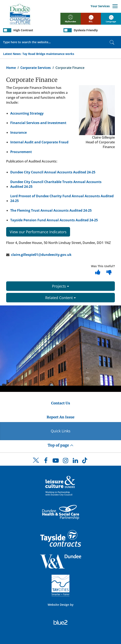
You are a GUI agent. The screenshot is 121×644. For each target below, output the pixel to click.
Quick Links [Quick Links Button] (61, 431)
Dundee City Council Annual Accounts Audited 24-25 (53, 172)
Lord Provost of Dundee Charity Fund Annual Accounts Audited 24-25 (62, 198)
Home (11, 68)
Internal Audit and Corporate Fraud (39, 142)
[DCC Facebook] (46, 462)
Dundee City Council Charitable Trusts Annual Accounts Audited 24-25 (56, 184)
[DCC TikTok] (85, 462)
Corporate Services (36, 68)
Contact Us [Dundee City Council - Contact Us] (61, 403)
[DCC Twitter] (36, 464)
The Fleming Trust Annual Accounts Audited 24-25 (51, 210)
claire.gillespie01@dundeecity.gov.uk (41, 255)
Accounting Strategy (27, 113)
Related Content (60, 298)
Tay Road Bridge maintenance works (48, 54)
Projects (60, 286)
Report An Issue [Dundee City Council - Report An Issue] (60, 417)
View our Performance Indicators (38, 232)
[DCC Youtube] (56, 462)
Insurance (18, 132)
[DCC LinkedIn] (75, 462)
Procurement (21, 152)
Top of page (61, 445)
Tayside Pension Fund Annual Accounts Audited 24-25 (54, 220)
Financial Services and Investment (38, 123)
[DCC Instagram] (66, 462)
